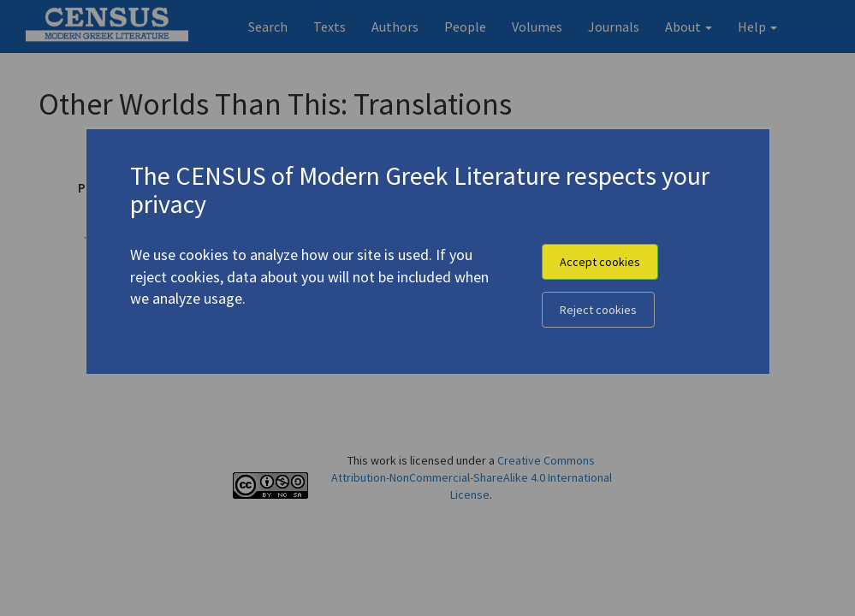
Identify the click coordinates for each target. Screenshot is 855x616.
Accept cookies (600, 262)
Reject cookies (598, 310)
